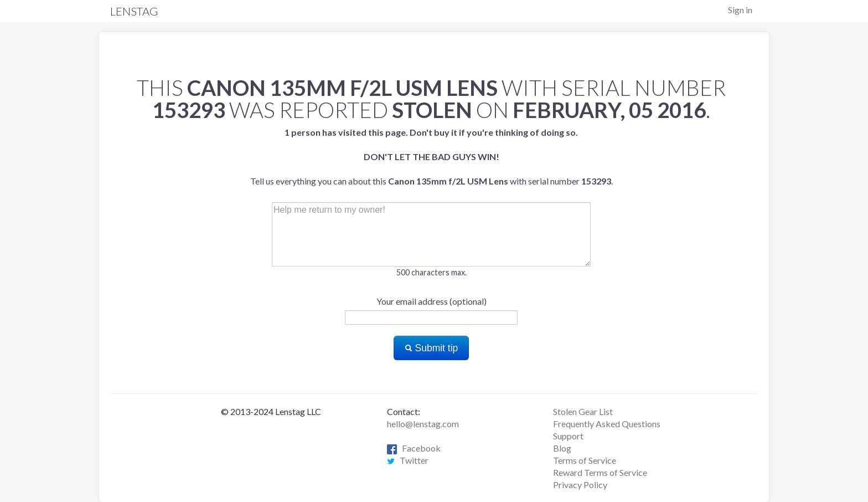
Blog (562, 448)
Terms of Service (585, 460)
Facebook (414, 448)
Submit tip (432, 348)
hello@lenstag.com (423, 424)
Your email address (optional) (432, 301)
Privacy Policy (580, 485)
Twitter (408, 460)
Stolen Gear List (583, 411)
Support (568, 436)
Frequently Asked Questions (607, 424)
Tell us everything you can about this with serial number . (432, 157)
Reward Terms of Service (600, 472)
